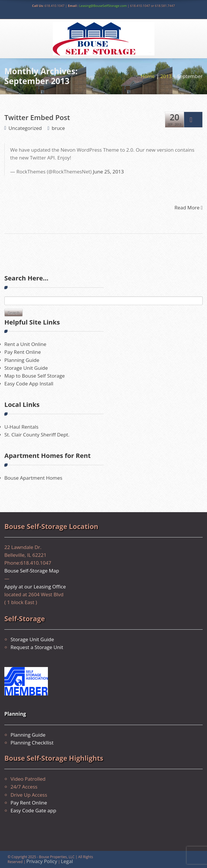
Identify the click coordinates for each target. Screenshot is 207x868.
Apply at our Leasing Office (35, 587)
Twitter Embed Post (37, 117)
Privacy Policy (42, 861)
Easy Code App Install (29, 384)
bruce (58, 128)
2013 (166, 76)
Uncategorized (25, 128)
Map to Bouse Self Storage (35, 376)
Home (148, 76)
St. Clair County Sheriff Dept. (37, 435)
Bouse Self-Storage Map (32, 571)
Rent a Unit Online (25, 344)
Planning (15, 714)
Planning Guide (22, 360)
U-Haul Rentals (21, 427)
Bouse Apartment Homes (33, 478)
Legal (67, 861)
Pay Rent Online (23, 352)
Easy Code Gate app (33, 810)
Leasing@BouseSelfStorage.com (103, 6)
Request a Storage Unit (37, 647)
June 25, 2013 (108, 172)
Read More (189, 207)
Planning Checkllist (32, 743)
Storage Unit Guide (26, 368)
